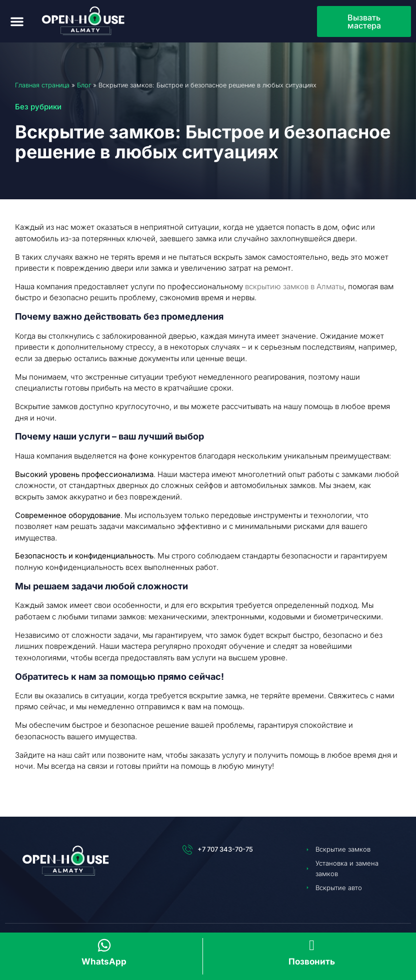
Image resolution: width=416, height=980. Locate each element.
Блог (84, 85)
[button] (17, 21)
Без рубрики (38, 107)
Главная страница (42, 85)
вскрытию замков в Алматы (294, 286)
